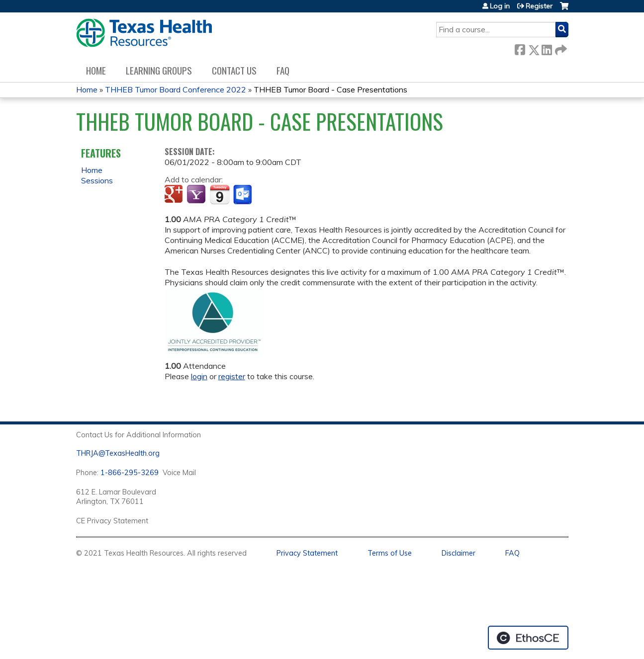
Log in (500, 6)
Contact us (234, 70)
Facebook (520, 48)
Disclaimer (459, 553)
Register (539, 6)
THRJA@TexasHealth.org (118, 453)
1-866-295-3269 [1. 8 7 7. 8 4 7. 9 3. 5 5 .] (130, 473)
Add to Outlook (243, 195)
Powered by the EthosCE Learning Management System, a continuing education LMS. (528, 638)
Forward (560, 48)
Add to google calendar (175, 195)
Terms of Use (390, 553)
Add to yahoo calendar (197, 195)
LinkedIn (547, 48)
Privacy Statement (307, 553)
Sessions (97, 180)
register (232, 376)
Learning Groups (159, 70)
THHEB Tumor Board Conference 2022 (176, 89)
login (199, 376)
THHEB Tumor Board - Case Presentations (330, 89)
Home (96, 70)
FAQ (283, 70)
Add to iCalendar (220, 194)
